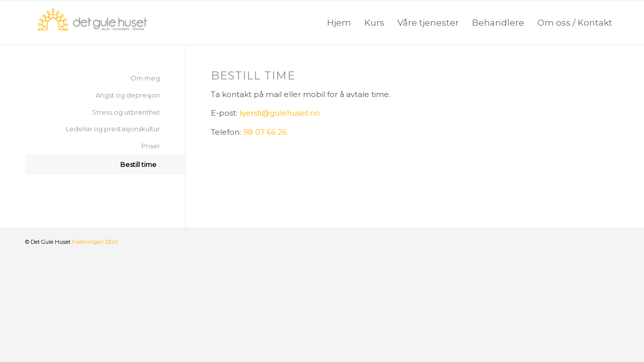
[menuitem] (339, 23)
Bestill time (138, 164)
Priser (151, 146)
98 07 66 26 (265, 132)
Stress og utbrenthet (126, 112)
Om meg (145, 78)
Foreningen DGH (95, 242)
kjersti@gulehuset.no (280, 113)
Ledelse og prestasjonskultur (113, 129)
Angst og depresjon (128, 95)
